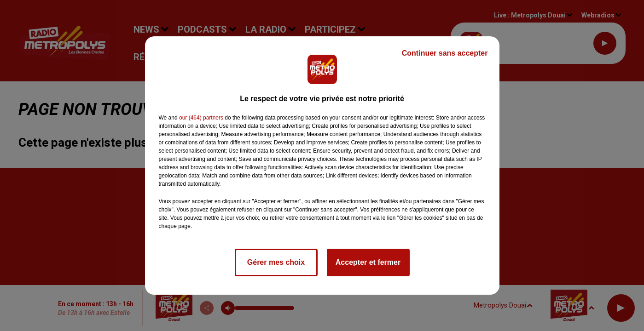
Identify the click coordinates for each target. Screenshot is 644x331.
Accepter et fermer (368, 262)
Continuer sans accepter (445, 53)
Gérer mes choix (276, 262)
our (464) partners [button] (201, 118)
